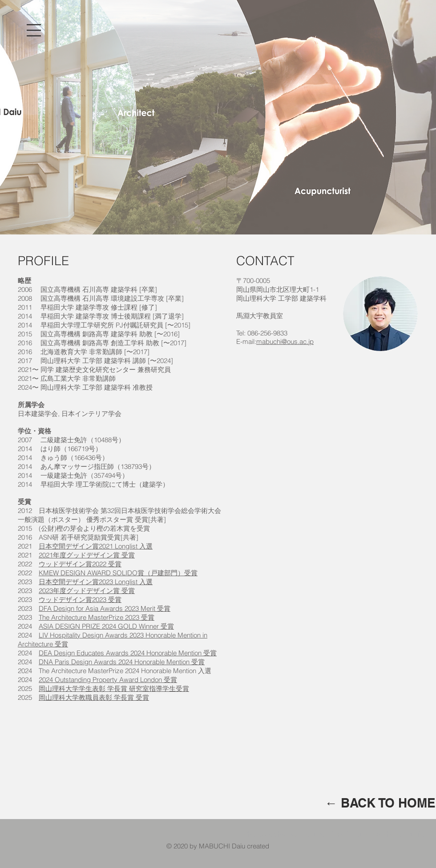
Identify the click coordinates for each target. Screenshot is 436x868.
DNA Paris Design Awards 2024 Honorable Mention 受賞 (122, 662)
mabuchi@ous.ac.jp (285, 341)
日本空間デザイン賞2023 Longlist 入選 (96, 582)
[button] (34, 30)
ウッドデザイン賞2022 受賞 (80, 564)
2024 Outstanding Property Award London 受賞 (108, 680)
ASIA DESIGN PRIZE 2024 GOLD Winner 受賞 (106, 626)
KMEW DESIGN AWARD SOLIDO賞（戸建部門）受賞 (118, 573)
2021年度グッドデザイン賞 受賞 (87, 555)
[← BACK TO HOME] (380, 803)
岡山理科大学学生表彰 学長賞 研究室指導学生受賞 (114, 688)
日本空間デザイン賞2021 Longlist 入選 (96, 546)
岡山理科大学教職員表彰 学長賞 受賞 (94, 697)
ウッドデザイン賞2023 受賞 (80, 600)
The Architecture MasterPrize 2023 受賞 (97, 617)
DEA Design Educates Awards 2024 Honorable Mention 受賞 (128, 653)
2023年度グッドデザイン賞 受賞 (87, 591)
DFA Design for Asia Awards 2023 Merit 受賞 (105, 608)
